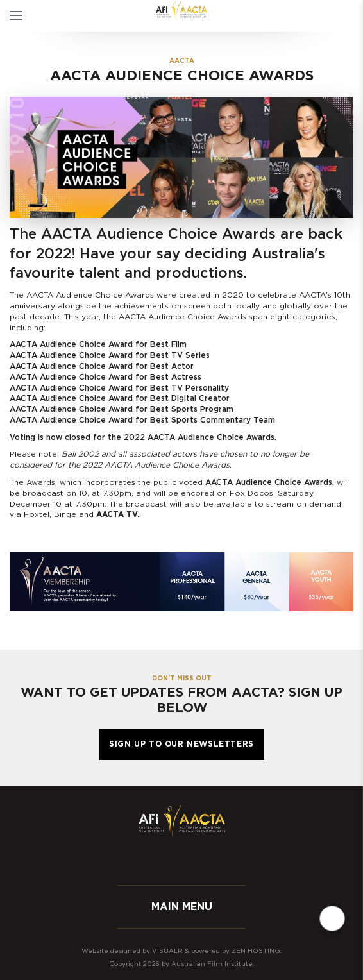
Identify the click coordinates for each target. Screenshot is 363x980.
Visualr (167, 951)
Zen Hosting (256, 951)
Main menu (182, 907)
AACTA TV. (118, 514)
